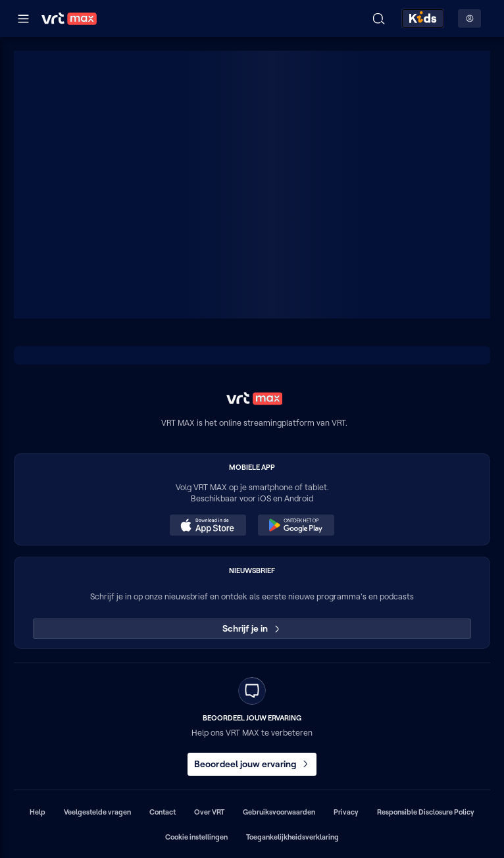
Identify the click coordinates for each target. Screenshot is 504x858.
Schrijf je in (252, 628)
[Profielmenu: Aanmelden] (469, 18)
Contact (163, 812)
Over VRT (209, 812)
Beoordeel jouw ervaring (252, 764)
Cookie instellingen (196, 837)
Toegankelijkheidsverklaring (292, 837)
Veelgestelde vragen (97, 812)
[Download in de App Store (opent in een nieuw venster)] (208, 525)
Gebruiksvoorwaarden (279, 812)
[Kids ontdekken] (423, 18)
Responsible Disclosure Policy (426, 812)
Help (38, 812)
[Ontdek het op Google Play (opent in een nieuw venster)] (296, 525)
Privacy (346, 812)
